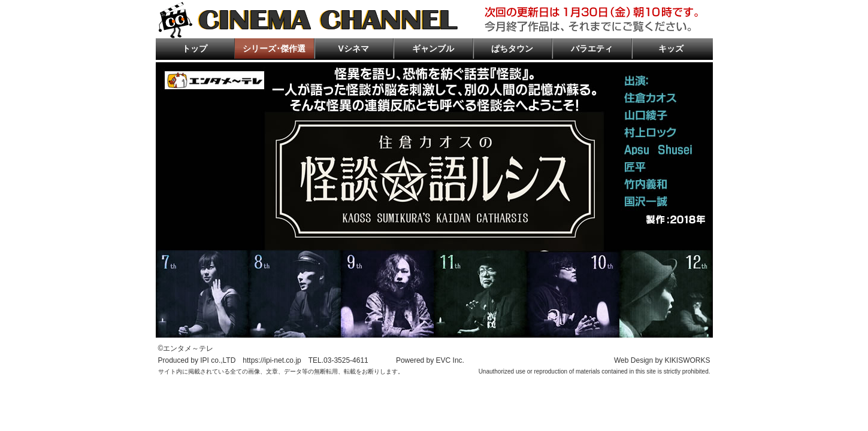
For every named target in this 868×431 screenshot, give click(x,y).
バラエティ (592, 48)
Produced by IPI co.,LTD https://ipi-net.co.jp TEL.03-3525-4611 (263, 360)
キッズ (671, 48)
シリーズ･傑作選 (274, 48)
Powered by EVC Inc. (430, 360)
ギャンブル (433, 48)
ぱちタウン (512, 48)
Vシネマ (354, 48)
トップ (195, 48)
